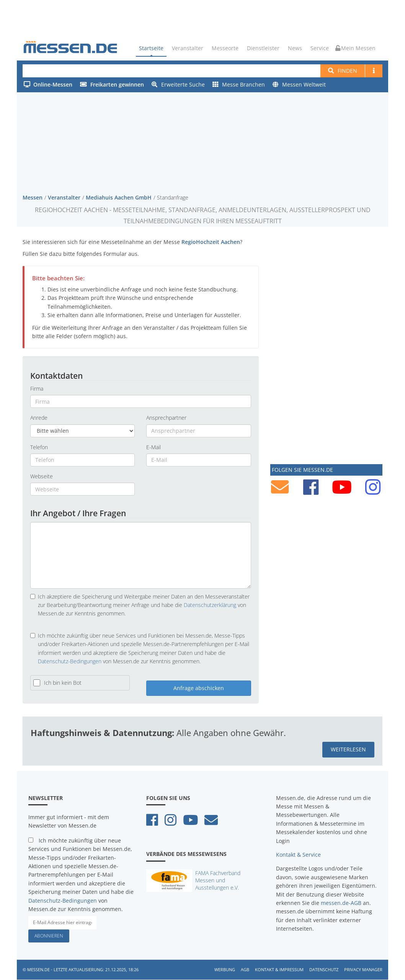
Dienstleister (263, 48)
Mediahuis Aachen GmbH (119, 197)
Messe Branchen (239, 84)
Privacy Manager (363, 969)
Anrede (39, 418)
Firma (37, 389)
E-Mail (154, 447)
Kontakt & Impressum (279, 969)
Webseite (42, 476)
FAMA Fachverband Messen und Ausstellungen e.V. (218, 880)
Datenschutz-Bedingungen (70, 661)
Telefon (39, 447)
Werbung (225, 969)
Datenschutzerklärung (210, 605)
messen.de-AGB (341, 903)
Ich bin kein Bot (63, 683)
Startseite (151, 48)
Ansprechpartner (166, 418)
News (295, 48)
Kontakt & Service (298, 855)
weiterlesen (348, 750)
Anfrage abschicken (199, 688)
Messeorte (225, 48)
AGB (245, 969)
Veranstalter (188, 48)
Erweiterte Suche (178, 84)
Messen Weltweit (299, 84)
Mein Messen (355, 48)
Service (320, 48)
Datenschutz (324, 969)
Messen (33, 197)
